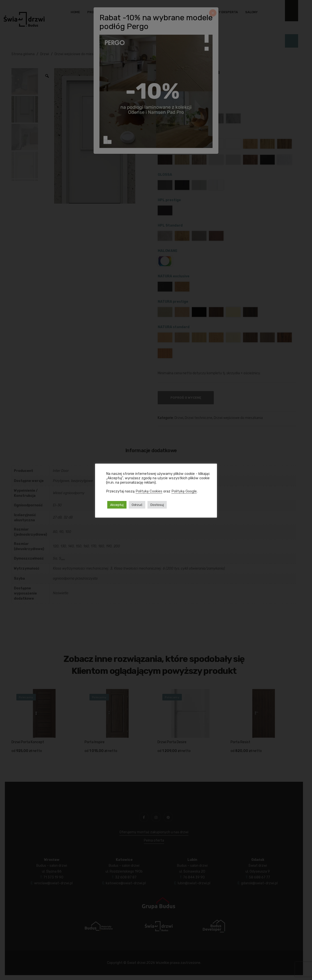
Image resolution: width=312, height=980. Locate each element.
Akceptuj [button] (117, 505)
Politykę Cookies (149, 491)
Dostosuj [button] (157, 505)
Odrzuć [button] (137, 505)
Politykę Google (184, 491)
